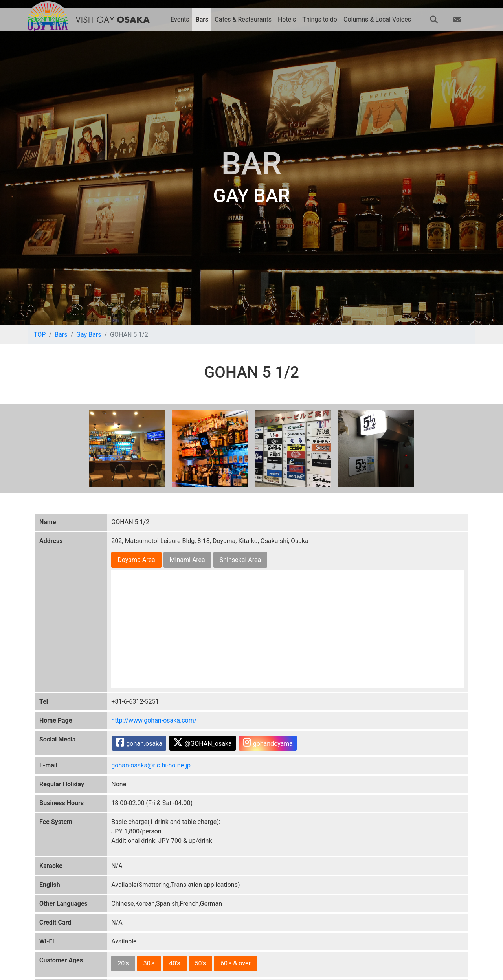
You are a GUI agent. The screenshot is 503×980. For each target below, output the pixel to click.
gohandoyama (268, 742)
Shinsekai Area (240, 560)
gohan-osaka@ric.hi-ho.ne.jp (151, 765)
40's (174, 963)
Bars (61, 335)
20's (123, 963)
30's (149, 963)
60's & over (236, 963)
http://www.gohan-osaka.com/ (154, 720)
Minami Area (187, 560)
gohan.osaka (139, 742)
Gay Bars (89, 335)
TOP (40, 335)
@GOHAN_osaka (203, 742)
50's (200, 963)
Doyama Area (136, 560)
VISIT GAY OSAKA (112, 20)
